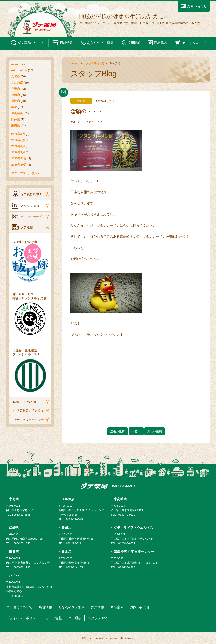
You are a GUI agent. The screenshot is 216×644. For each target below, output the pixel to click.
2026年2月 (18, 146)
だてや (16, 76)
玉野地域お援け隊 (30, 261)
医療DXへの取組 (31, 402)
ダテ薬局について (27, 43)
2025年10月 (19, 165)
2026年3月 (18, 140)
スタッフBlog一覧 (94, 63)
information (19, 70)
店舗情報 (63, 43)
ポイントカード (31, 217)
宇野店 (16, 89)
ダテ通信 (31, 227)
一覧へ (136, 431)
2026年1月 (18, 152)
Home (74, 63)
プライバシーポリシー (31, 420)
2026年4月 (18, 134)
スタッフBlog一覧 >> (25, 173)
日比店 (16, 101)
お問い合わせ (194, 6)
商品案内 (157, 43)
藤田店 (16, 125)
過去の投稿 (117, 431)
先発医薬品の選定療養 (31, 411)
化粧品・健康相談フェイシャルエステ (30, 371)
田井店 (16, 119)
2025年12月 (19, 158)
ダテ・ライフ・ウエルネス (133, 528)
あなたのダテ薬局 (97, 43)
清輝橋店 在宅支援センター (134, 552)
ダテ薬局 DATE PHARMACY (108, 486)
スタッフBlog (31, 206)
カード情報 (54, 618)
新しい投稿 (155, 431)
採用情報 (131, 43)
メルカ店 (17, 83)
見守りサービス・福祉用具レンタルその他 (30, 315)
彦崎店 (16, 95)
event (15, 64)
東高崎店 (17, 113)
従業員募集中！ (31, 194)
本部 (14, 107)
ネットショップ (190, 43)
